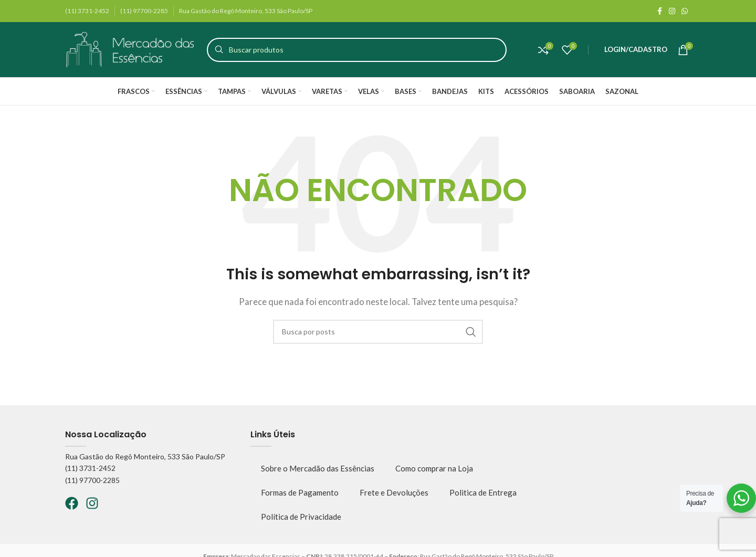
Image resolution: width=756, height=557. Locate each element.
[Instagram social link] (672, 11)
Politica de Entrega (483, 492)
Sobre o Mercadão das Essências (318, 468)
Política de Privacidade (301, 517)
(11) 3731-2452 (90, 468)
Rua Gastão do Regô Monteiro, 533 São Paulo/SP (145, 456)
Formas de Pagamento (300, 492)
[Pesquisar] (357, 50)
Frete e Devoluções (394, 492)
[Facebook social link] (659, 11)
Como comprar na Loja (434, 468)
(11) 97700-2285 (92, 480)
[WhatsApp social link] (685, 11)
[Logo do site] (131, 48)
